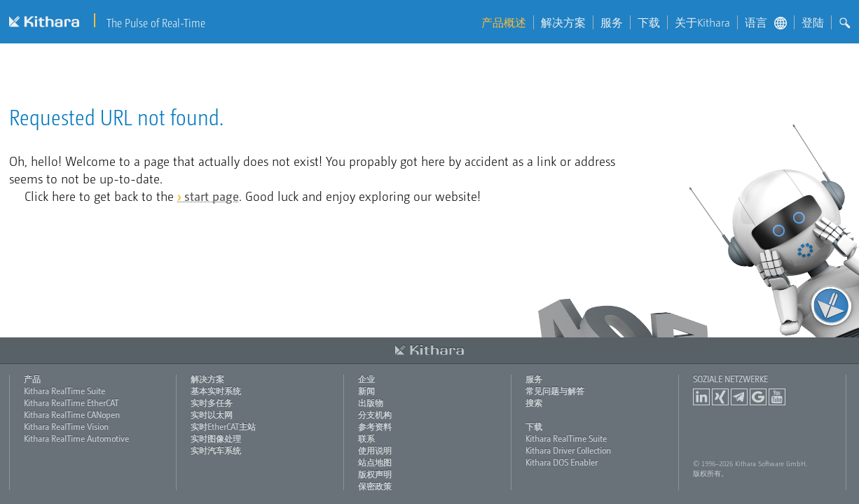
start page (212, 196)
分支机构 (375, 414)
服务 (612, 22)
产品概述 (504, 22)
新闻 (366, 391)
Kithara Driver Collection (568, 450)
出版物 (371, 402)
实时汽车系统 (216, 450)
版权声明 (375, 474)
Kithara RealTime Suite (64, 391)
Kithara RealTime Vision (66, 426)
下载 (649, 22)
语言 (766, 22)
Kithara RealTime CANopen (72, 414)
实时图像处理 (216, 438)
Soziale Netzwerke (730, 379)
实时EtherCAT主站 (223, 426)
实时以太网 (212, 414)
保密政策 (375, 486)
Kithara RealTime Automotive (76, 438)
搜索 (534, 402)
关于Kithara (702, 22)
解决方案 (563, 22)
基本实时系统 (216, 391)
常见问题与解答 (555, 391)
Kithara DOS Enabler (562, 462)
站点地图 (375, 462)
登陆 (813, 22)
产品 (32, 379)
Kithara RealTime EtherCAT (71, 402)
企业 (366, 379)
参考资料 (375, 426)
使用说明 (375, 450)
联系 (366, 438)
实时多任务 (212, 402)
